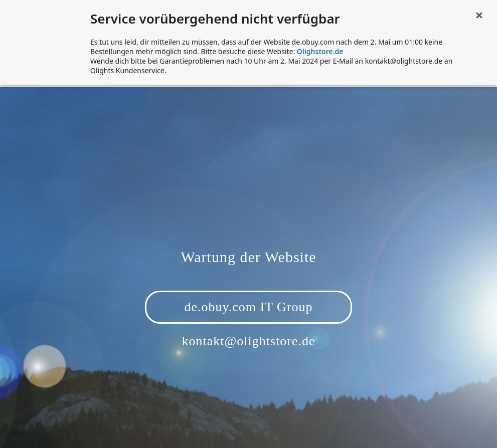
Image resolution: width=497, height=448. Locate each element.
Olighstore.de (320, 51)
